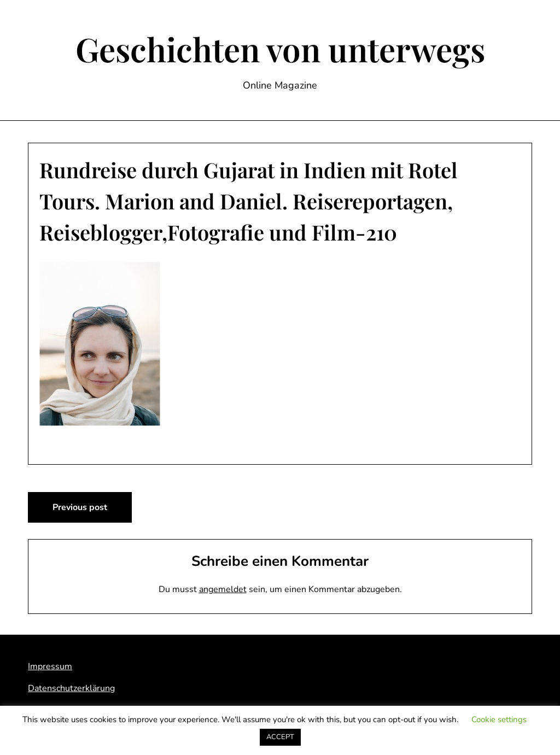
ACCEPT (280, 737)
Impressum (50, 666)
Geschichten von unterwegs (280, 49)
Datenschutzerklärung (71, 688)
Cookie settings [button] (499, 719)
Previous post (80, 507)
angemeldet (223, 589)
